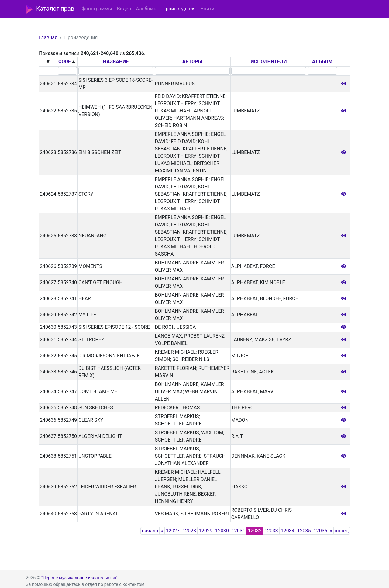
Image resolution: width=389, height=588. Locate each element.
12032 (255, 531)
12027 (173, 531)
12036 (320, 531)
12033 (271, 531)
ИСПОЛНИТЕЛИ (269, 62)
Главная (48, 38)
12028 (189, 531)
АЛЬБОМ (322, 62)
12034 (288, 531)
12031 (238, 531)
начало (150, 531)
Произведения (179, 9)
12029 (206, 531)
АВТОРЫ (192, 62)
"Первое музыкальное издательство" (79, 578)
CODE (65, 62)
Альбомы (147, 9)
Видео (124, 9)
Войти (207, 9)
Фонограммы (97, 9)
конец (342, 531)
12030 (222, 531)
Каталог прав (50, 9)
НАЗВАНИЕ (116, 62)
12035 (304, 531)
